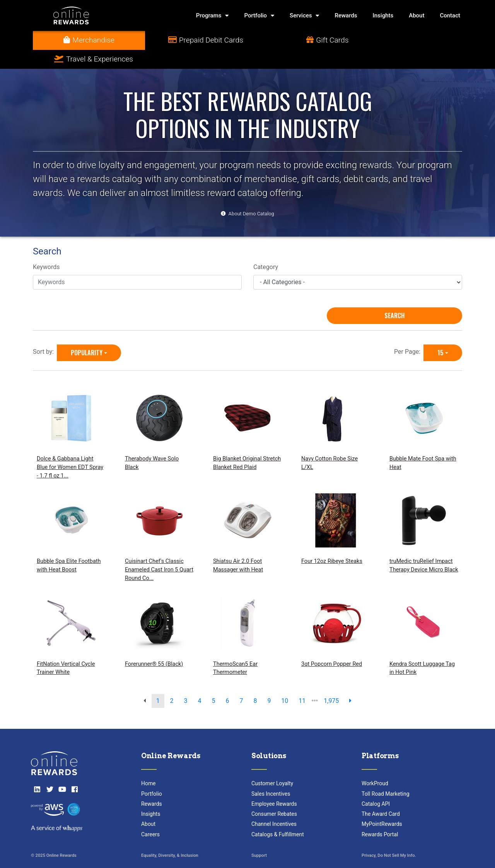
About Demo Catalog (251, 195)
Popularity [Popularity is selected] (87, 334)
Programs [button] (213, 16)
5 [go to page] (214, 682)
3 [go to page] (186, 682)
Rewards (346, 15)
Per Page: (409, 333)
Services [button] (304, 16)
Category (266, 248)
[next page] (350, 682)
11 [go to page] (302, 682)
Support (259, 837)
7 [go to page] (241, 682)
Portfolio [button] (259, 16)
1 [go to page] (158, 682)
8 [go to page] (255, 682)
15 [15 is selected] (440, 334)
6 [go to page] (227, 682)
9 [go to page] (269, 682)
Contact (450, 15)
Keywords (46, 248)
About (416, 15)
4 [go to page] (200, 682)
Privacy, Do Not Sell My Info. (389, 837)
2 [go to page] (172, 682)
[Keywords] (137, 263)
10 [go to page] (285, 682)
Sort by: (45, 333)
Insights (383, 15)
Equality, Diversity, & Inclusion (170, 837)
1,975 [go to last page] (331, 682)
